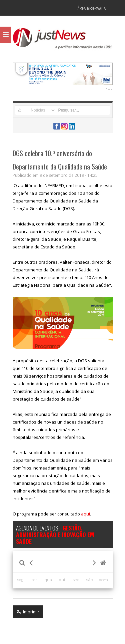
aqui (85, 514)
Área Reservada (92, 8)
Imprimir (28, 612)
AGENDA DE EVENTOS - (55, 534)
